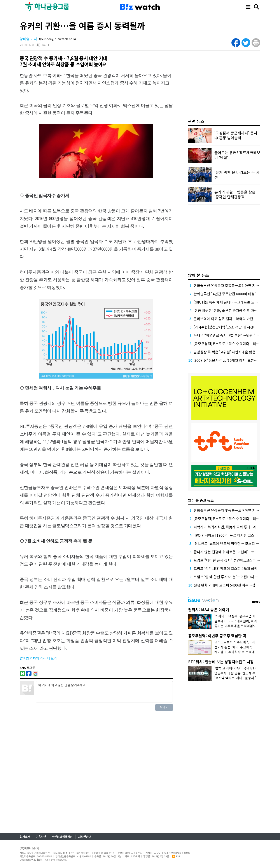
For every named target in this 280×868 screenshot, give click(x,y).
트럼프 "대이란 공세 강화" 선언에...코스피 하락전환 (232, 560)
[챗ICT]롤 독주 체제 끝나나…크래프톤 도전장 (227, 302)
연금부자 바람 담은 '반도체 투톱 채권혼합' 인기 (247, 673)
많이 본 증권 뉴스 (201, 500)
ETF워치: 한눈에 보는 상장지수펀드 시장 (221, 662)
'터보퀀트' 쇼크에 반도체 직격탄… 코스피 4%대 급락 (233, 543)
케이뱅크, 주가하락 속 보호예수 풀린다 (241, 652)
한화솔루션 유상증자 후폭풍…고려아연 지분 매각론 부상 (235, 285)
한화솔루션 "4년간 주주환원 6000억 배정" (225, 294)
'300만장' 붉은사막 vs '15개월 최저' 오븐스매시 (229, 360)
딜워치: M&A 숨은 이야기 (209, 610)
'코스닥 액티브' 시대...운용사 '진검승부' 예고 (245, 678)
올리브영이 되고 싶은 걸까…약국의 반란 (223, 319)
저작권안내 (85, 837)
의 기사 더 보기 (38, 658)
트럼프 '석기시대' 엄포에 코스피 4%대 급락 (226, 568)
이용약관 (41, 837)
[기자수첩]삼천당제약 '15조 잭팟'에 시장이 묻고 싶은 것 (235, 327)
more (256, 601)
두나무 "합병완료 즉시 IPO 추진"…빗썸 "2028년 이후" (235, 335)
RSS (176, 856)
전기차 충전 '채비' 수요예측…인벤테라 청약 (245, 647)
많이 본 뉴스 (199, 275)
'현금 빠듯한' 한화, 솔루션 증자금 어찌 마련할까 (229, 310)
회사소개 (25, 837)
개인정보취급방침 (62, 837)
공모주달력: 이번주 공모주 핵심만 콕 (217, 636)
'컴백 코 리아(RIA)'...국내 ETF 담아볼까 (242, 668)
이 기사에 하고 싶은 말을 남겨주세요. (104, 692)
